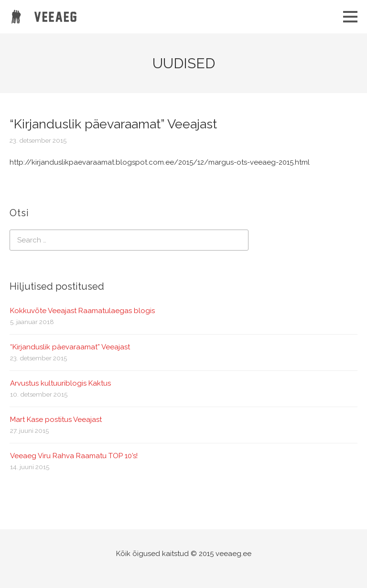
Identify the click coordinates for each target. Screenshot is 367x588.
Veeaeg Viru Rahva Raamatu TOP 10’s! (74, 456)
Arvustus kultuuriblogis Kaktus (60, 383)
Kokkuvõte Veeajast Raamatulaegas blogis (82, 311)
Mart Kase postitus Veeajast (56, 420)
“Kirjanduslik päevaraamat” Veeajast (70, 347)
